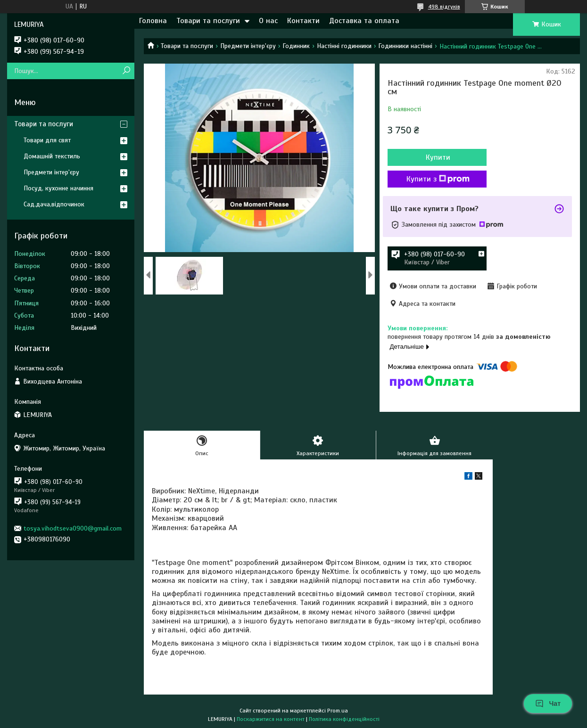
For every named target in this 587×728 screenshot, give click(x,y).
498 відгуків (444, 7)
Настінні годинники (344, 46)
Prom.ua (338, 711)
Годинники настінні (405, 46)
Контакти (303, 21)
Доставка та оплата (364, 21)
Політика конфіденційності (344, 719)
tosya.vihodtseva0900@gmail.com (73, 528)
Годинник (296, 46)
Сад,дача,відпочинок (54, 204)
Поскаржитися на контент (271, 719)
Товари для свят (47, 140)
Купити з (438, 179)
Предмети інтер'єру (248, 46)
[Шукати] (126, 71)
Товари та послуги (208, 21)
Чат (548, 703)
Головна (153, 21)
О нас (268, 21)
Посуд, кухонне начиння (58, 188)
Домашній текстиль (52, 156)
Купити (438, 157)
